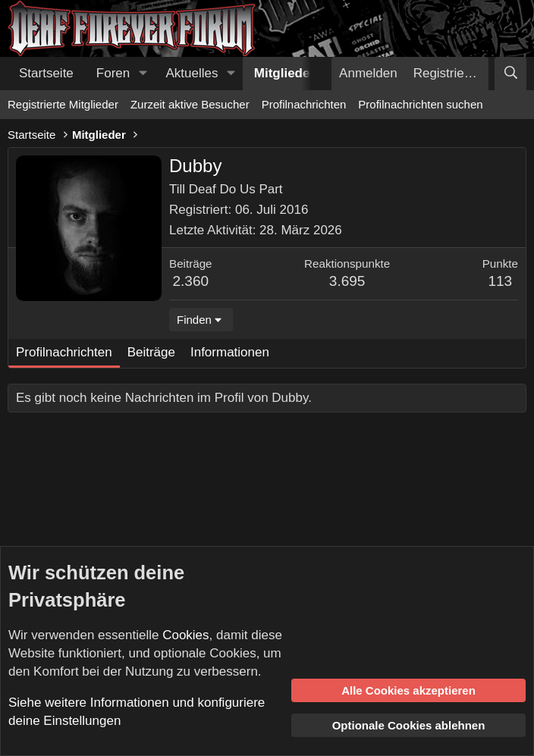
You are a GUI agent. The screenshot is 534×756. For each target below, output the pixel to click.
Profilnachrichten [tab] (64, 352)
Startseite (46, 73)
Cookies (185, 635)
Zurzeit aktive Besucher (190, 104)
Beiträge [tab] (151, 352)
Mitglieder (284, 73)
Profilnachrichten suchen (420, 104)
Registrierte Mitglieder (63, 104)
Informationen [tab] (230, 352)
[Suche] (510, 74)
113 (500, 281)
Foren (113, 73)
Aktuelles (192, 73)
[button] (143, 74)
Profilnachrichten (304, 104)
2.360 (191, 281)
